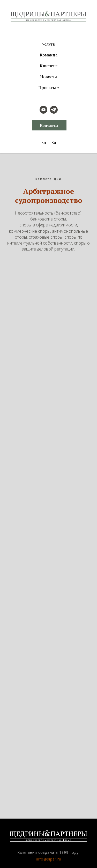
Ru (54, 142)
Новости (48, 77)
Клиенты (49, 66)
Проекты (47, 87)
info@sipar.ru (49, 859)
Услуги (49, 44)
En (44, 142)
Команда (49, 55)
